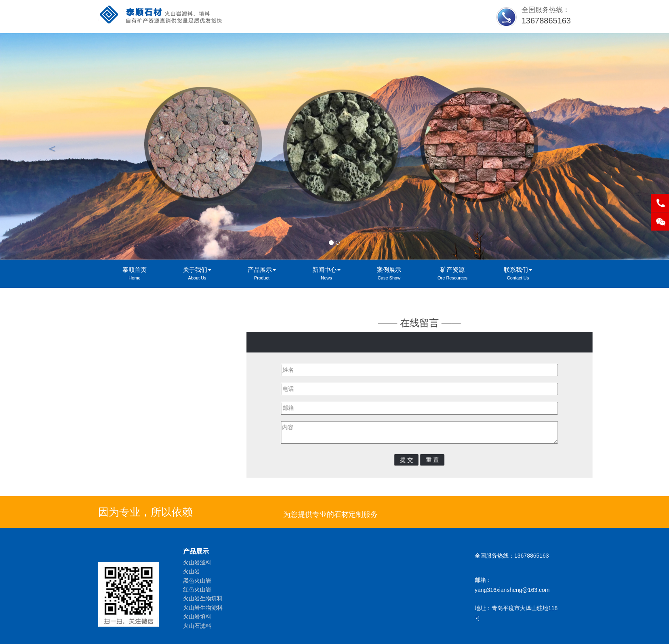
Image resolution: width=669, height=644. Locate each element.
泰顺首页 (135, 274)
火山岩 (191, 571)
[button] (50, 146)
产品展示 (196, 551)
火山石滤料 (197, 626)
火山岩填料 (197, 617)
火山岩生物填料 (203, 598)
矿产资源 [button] (452, 274)
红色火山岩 (197, 589)
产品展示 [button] (262, 274)
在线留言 (126, 373)
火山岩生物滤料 (203, 608)
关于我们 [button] (197, 274)
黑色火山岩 (197, 581)
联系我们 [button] (518, 274)
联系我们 (126, 356)
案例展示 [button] (389, 274)
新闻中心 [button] (326, 274)
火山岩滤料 (197, 562)
